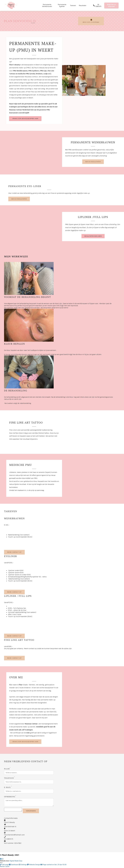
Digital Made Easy (16, 861)
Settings (23, 865)
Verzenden (33, 811)
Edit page (4, 865)
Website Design (34, 865)
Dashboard (14, 865)
